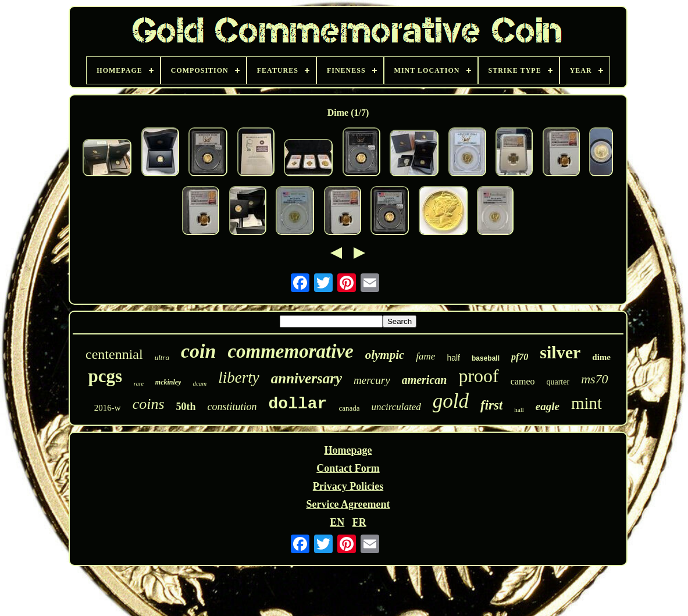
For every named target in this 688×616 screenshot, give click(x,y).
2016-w (108, 408)
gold (451, 401)
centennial (114, 354)
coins (149, 404)
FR (359, 522)
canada (349, 408)
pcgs (105, 376)
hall (519, 410)
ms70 (594, 379)
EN (337, 522)
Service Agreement (348, 504)
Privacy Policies (348, 486)
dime (601, 357)
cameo (523, 381)
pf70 (520, 357)
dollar (298, 404)
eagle (548, 406)
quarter (558, 382)
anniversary (306, 378)
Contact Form (348, 468)
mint (587, 403)
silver (560, 352)
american (425, 380)
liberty (238, 378)
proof (478, 376)
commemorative (290, 351)
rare (139, 384)
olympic (385, 355)
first (491, 405)
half (453, 358)
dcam (199, 383)
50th (186, 407)
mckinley (168, 382)
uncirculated (396, 407)
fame (425, 356)
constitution (232, 407)
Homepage (348, 450)
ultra (162, 357)
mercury (372, 380)
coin (198, 351)
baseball (486, 358)
